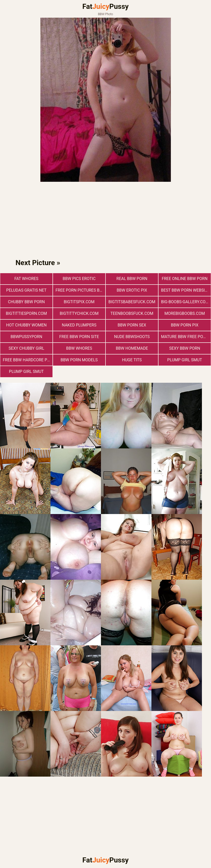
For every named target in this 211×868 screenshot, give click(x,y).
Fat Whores (26, 279)
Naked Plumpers (79, 325)
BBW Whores (79, 348)
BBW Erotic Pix (132, 290)
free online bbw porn (185, 279)
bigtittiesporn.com (26, 313)
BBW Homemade (132, 348)
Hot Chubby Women (26, 325)
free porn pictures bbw (80, 290)
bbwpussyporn (27, 337)
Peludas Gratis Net (27, 290)
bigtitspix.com (79, 302)
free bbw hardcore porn (28, 360)
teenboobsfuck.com (132, 313)
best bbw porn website (185, 290)
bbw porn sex (132, 325)
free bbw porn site (79, 337)
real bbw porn (132, 279)
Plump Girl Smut (185, 360)
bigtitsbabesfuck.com (132, 302)
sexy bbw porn (185, 348)
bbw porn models (79, 360)
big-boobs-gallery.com (185, 302)
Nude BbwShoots (132, 337)
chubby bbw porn (27, 302)
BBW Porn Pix (185, 325)
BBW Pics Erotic (79, 279)
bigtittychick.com (79, 313)
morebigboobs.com (184, 313)
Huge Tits (132, 360)
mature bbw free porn (185, 337)
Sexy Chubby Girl (26, 348)
